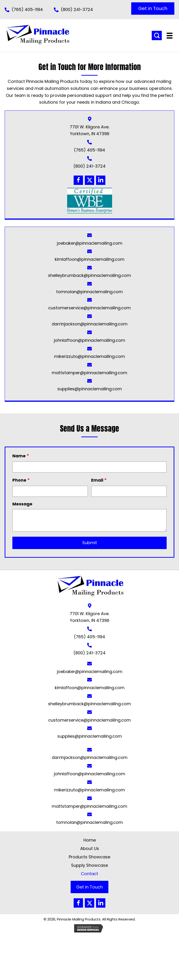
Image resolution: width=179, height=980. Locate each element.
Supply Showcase (89, 865)
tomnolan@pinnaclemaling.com (89, 292)
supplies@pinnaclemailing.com (90, 389)
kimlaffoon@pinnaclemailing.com (90, 259)
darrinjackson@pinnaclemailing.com (90, 324)
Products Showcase (89, 857)
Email (99, 480)
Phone (21, 480)
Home (90, 840)
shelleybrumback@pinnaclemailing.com (89, 275)
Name (21, 456)
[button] (153, 9)
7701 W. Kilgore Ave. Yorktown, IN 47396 (89, 617)
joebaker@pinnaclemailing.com (90, 243)
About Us (90, 848)
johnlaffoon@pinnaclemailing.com (89, 340)
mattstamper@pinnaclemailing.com (89, 373)
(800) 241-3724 (77, 9)
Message (22, 504)
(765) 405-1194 (27, 9)
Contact (89, 874)
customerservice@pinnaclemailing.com (89, 308)
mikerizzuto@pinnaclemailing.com (89, 356)
